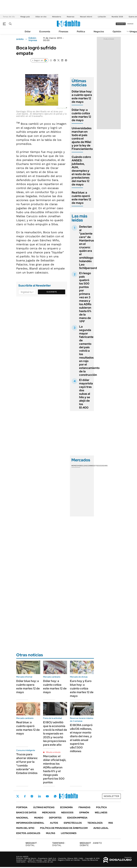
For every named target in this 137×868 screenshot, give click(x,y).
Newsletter (111, 796)
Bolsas (84, 466)
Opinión (117, 32)
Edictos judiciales (28, 833)
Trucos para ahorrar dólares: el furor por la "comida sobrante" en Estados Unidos (27, 764)
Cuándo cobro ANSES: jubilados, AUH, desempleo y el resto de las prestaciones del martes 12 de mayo (81, 171)
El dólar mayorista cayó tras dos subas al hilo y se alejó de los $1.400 (86, 394)
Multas (51, 833)
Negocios (99, 32)
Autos (54, 823)
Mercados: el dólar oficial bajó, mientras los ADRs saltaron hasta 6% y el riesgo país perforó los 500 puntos (55, 769)
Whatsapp (55, 796)
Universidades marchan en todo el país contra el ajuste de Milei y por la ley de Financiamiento (82, 139)
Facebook (25, 796)
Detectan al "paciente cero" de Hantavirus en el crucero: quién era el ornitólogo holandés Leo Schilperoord (88, 247)
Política (81, 32)
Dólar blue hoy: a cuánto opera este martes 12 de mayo (82, 97)
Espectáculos (73, 823)
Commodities (93, 466)
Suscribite (52, 292)
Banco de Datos (26, 813)
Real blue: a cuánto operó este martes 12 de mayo (81, 198)
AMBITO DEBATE (91, 844)
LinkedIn (39, 796)
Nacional (22, 818)
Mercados (49, 813)
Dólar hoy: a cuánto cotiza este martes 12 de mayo (81, 115)
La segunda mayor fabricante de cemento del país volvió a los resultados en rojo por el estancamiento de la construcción (89, 351)
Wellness (101, 813)
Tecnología (95, 823)
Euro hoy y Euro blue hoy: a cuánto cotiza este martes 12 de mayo (82, 688)
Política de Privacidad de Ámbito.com (64, 828)
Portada (22, 807)
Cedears (103, 466)
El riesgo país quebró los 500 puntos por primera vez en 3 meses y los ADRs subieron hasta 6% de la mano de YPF (85, 297)
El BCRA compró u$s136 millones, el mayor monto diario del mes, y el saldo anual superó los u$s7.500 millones (81, 738)
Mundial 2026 (117, 17)
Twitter (18, 796)
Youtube (47, 796)
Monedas (76, 466)
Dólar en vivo (41, 17)
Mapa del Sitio (25, 828)
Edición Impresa (77, 818)
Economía (45, 32)
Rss (111, 823)
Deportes (55, 818)
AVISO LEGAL (101, 828)
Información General (30, 823)
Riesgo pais (25, 17)
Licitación (102, 17)
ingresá (130, 24)
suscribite (121, 24)
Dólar (28, 32)
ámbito (20, 39)
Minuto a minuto (53, 752)
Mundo (39, 818)
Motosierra (57, 17)
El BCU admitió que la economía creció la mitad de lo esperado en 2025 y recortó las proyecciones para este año (55, 734)
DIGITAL (32, 844)
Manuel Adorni (86, 17)
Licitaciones (69, 833)
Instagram (32, 796)
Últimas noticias (44, 807)
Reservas (71, 17)
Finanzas (63, 32)
